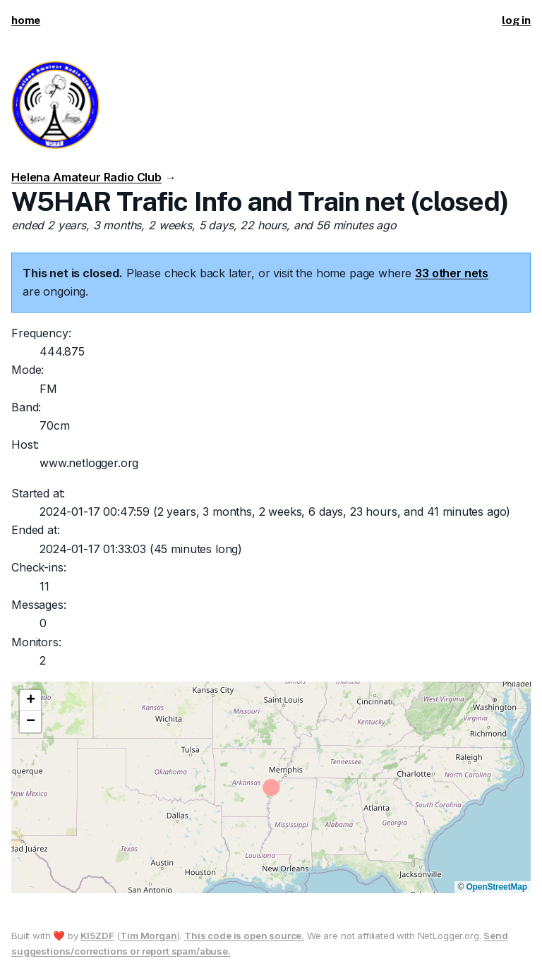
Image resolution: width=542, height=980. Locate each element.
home (26, 20)
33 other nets (452, 273)
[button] (30, 701)
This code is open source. (244, 936)
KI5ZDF (97, 936)
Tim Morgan (148, 936)
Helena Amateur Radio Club (86, 177)
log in (516, 20)
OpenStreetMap (496, 887)
